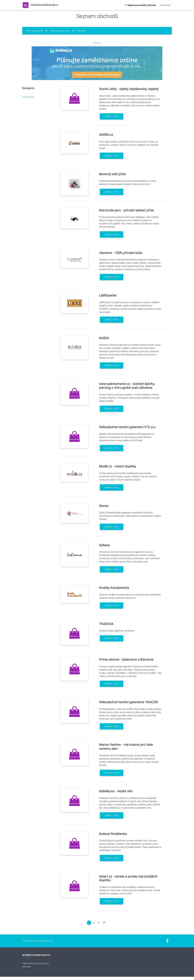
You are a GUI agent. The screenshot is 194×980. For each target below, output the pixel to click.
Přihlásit (165, 5)
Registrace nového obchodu (140, 5)
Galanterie (81, 31)
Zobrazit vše (28, 97)
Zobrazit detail (112, 116)
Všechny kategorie (34, 31)
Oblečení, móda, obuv (60, 31)
